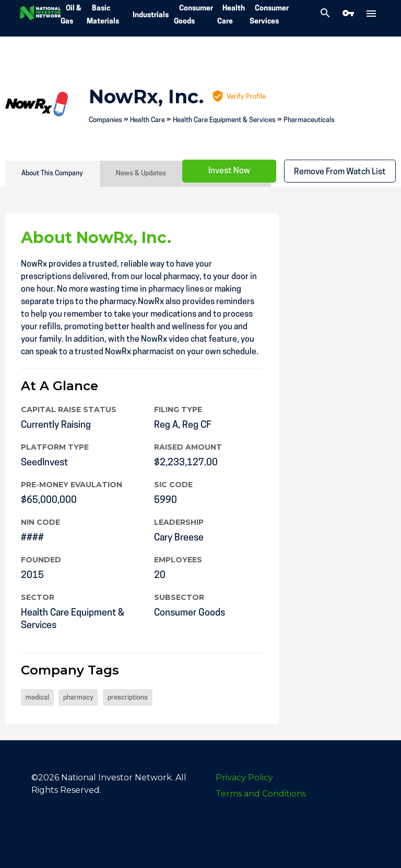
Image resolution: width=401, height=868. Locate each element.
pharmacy (78, 698)
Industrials (151, 15)
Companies (105, 120)
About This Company (52, 173)
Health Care (148, 120)
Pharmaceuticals (309, 120)
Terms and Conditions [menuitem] (261, 794)
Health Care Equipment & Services (224, 120)
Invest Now (229, 171)
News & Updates (141, 173)
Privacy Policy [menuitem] (244, 777)
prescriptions (128, 698)
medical (37, 698)
